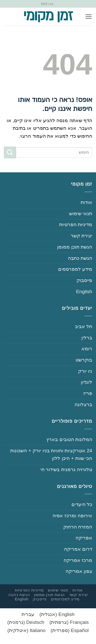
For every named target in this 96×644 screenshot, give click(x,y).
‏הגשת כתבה (80, 258)
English (84, 292)
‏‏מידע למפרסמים (75, 269)
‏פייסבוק (84, 280)
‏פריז (88, 393)
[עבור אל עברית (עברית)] (28, 614)
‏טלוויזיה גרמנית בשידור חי (66, 469)
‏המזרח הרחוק (78, 527)
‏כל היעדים (82, 504)
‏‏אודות (86, 202)
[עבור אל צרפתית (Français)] (69, 622)
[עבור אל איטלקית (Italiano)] (26, 630)
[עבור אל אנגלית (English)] (57, 614)
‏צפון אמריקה (79, 571)
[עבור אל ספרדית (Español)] (70, 630)
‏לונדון (87, 382)
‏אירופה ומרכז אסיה (72, 516)
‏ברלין (87, 338)
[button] (88, 16)
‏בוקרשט (84, 360)
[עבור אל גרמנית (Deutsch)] (26, 622)
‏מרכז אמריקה (78, 560)
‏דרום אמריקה (78, 549)
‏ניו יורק (85, 371)
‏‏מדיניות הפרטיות (76, 224)
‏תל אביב (84, 326)
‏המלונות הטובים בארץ (69, 439)
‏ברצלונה (83, 404)
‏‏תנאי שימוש (81, 214)
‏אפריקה (84, 538)
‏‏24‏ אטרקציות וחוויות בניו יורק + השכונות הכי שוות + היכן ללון (51, 455)
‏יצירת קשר (81, 236)
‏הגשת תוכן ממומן (75, 247)
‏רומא (87, 349)
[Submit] (10, 153)
